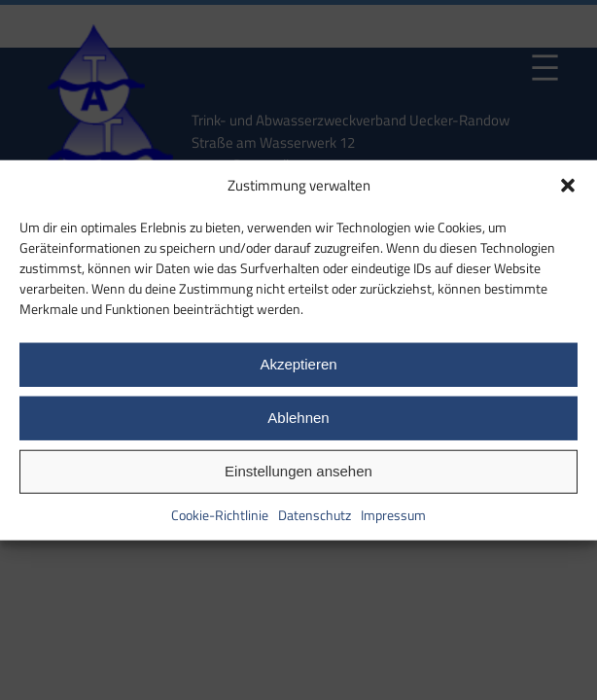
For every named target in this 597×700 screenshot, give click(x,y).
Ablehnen (298, 418)
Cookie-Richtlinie (220, 514)
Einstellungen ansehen (298, 471)
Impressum (393, 514)
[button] (568, 186)
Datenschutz (315, 514)
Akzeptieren (298, 364)
